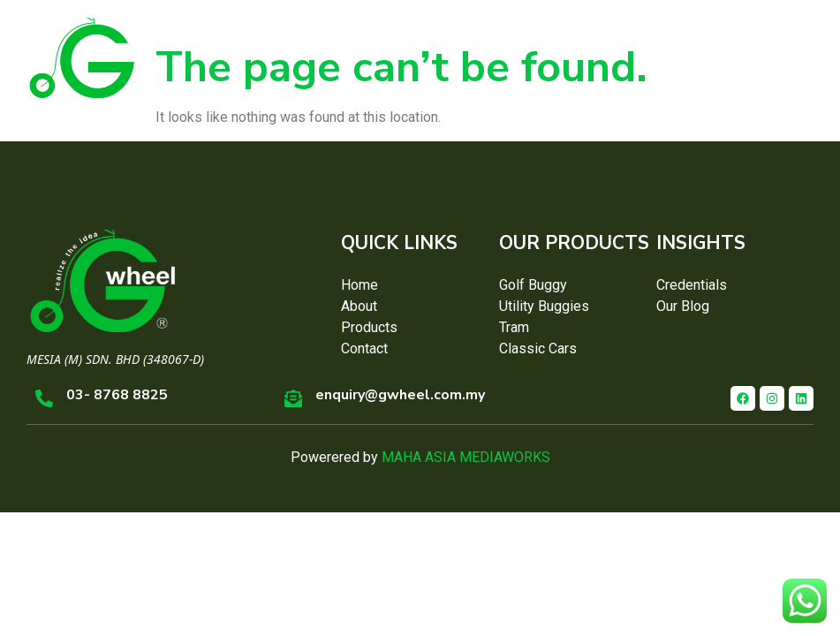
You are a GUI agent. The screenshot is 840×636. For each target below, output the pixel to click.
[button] (796, 57)
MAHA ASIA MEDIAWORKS (466, 457)
